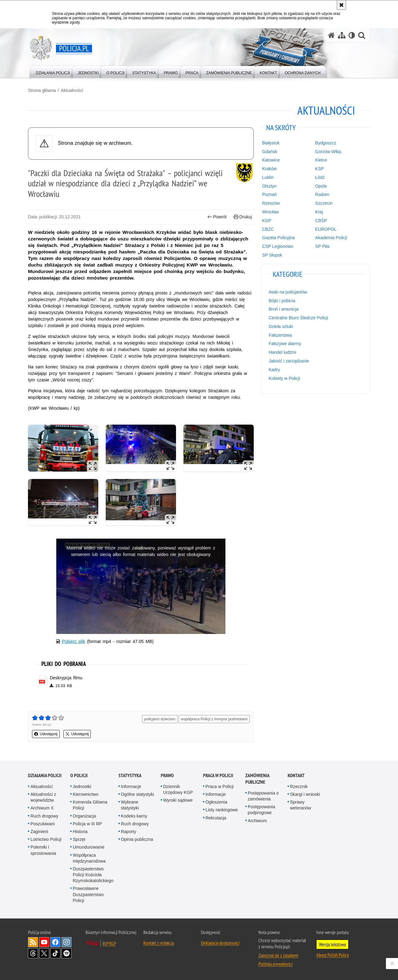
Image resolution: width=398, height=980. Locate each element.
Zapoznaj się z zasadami (278, 955)
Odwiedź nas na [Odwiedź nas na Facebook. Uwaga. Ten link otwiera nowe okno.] (55, 942)
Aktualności (72, 90)
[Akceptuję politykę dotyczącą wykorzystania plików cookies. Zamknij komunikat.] (341, 5)
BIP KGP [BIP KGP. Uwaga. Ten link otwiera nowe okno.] (109, 943)
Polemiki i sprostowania (43, 850)
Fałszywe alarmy (285, 344)
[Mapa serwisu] (342, 35)
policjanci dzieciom (160, 719)
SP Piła (322, 246)
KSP (320, 169)
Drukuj (243, 217)
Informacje (131, 786)
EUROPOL (326, 229)
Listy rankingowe (222, 810)
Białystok (271, 143)
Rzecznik (299, 786)
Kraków (269, 169)
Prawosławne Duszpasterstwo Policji (88, 894)
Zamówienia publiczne (257, 779)
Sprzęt (79, 839)
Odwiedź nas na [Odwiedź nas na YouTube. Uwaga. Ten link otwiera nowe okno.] (44, 942)
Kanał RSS (33, 942)
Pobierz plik (74, 641)
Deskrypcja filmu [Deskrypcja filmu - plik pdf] (66, 678)
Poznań (269, 194)
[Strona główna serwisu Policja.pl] (331, 35)
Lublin (268, 177)
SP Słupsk (272, 255)
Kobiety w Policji (284, 378)
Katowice (271, 160)
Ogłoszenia (216, 802)
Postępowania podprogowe (261, 810)
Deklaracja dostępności (220, 943)
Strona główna (42, 90)
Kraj (319, 212)
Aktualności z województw (43, 797)
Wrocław (270, 212)
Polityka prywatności (275, 964)
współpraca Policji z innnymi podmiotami (214, 719)
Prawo (167, 775)
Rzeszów (271, 203)
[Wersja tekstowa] (352, 35)
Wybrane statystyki (130, 805)
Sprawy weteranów (301, 805)
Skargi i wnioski (305, 794)
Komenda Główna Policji (90, 805)
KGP (267, 221)
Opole (321, 186)
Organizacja (84, 816)
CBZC (268, 229)
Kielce (321, 160)
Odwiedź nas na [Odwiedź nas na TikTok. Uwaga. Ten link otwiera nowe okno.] (55, 953)
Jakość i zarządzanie (289, 361)
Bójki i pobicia (282, 301)
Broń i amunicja (284, 309)
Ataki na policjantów (288, 292)
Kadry (274, 370)
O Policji (79, 775)
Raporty (129, 832)
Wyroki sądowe (178, 800)
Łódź (320, 177)
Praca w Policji (218, 775)
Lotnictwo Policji (46, 839)
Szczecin (324, 203)
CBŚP (321, 221)
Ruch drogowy (44, 816)
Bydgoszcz (326, 143)
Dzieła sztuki (281, 326)
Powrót (217, 217)
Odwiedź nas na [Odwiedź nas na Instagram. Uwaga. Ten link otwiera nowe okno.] (67, 942)
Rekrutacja (216, 818)
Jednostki (82, 786)
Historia (80, 832)
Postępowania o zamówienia (263, 796)
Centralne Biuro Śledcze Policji (298, 318)
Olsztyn (269, 186)
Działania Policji (45, 775)
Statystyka (130, 775)
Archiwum (257, 821)
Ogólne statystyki (138, 794)
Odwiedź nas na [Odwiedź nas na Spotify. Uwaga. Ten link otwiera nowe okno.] (67, 953)
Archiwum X (42, 808)
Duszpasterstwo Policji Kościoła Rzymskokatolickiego (93, 875)
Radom (322, 194)
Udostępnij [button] (46, 734)
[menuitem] (53, 72)
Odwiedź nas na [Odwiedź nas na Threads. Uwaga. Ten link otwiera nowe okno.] (33, 953)
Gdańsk (270, 152)
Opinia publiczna (137, 839)
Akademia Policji (331, 238)
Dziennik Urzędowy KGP (178, 789)
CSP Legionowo (278, 246)
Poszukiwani (43, 824)
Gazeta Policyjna (278, 238)
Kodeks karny (134, 816)
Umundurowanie (89, 847)
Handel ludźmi (282, 352)
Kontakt (296, 775)
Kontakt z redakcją (159, 943)
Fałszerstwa (280, 335)
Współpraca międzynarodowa (89, 858)
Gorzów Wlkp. (329, 152)
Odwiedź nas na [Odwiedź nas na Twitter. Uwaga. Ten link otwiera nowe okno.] (44, 953)
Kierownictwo (86, 794)
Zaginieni (39, 832)
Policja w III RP (87, 824)
